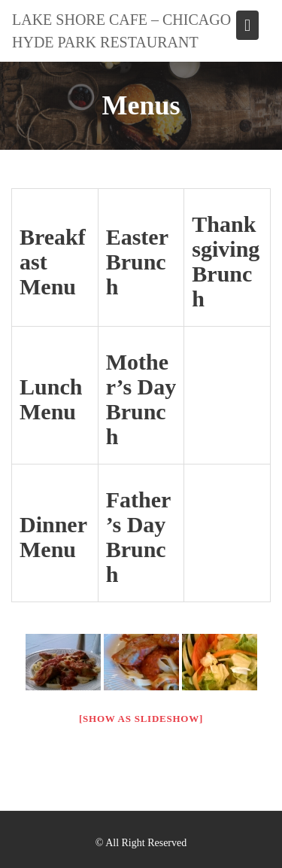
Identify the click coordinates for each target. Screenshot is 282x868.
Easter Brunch (137, 262)
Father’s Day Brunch (139, 537)
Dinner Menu (53, 537)
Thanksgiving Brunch (226, 261)
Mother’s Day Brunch (141, 399)
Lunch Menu (51, 399)
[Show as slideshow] (141, 719)
